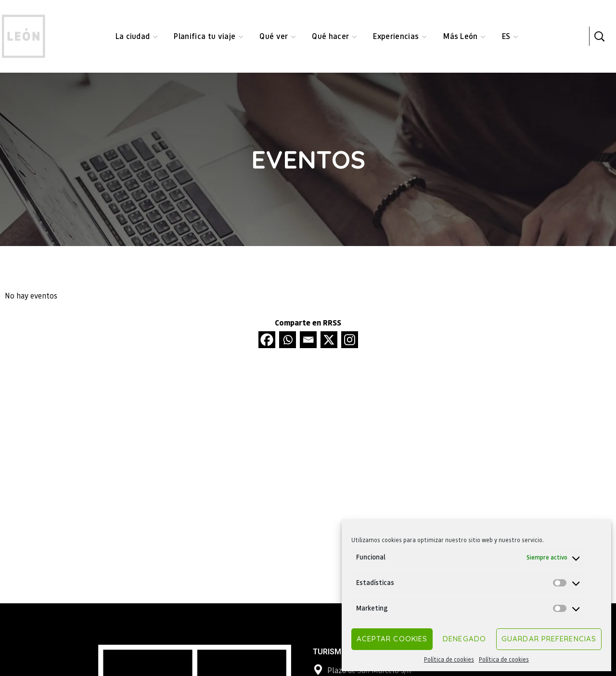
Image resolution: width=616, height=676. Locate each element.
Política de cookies (449, 659)
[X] (329, 340)
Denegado (464, 639)
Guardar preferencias (549, 639)
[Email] (308, 340)
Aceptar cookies (392, 639)
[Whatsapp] (288, 340)
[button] (599, 36)
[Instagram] (350, 340)
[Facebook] (267, 340)
